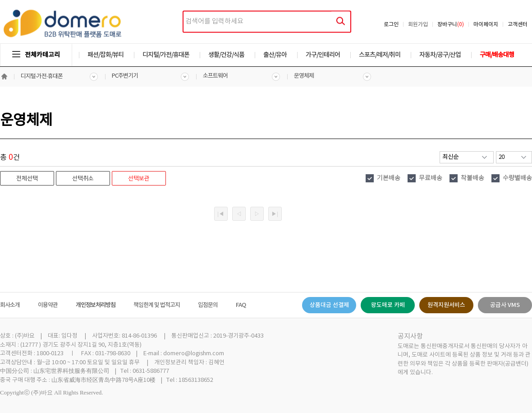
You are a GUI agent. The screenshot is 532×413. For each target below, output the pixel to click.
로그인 (391, 25)
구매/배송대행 (497, 55)
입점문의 (208, 305)
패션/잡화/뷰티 (105, 55)
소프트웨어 (215, 76)
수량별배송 (517, 178)
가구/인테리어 (323, 55)
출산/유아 (275, 55)
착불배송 (472, 178)
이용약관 (48, 305)
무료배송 (431, 178)
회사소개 (10, 305)
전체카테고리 (36, 55)
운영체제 (304, 76)
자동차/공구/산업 (440, 55)
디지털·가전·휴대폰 (42, 77)
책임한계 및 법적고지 (157, 305)
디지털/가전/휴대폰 (166, 55)
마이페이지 (486, 25)
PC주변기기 (125, 76)
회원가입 (418, 25)
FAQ (241, 305)
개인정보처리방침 (96, 305)
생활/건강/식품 (226, 55)
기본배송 (389, 178)
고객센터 (518, 25)
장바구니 (451, 25)
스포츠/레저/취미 (380, 55)
